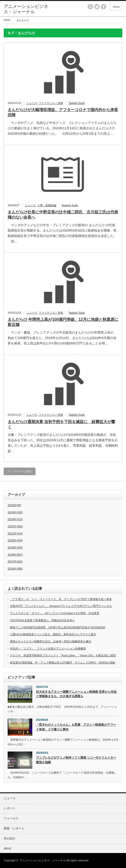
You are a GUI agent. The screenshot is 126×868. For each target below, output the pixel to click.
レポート (10, 808)
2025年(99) (14, 505)
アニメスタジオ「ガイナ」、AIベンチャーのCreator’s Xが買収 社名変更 (55, 613)
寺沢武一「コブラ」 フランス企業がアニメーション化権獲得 (48, 648)
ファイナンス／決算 (51, 103)
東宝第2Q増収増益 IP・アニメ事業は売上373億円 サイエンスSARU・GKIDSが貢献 (63, 662)
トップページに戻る (20, 471)
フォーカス (11, 818)
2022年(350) (15, 526)
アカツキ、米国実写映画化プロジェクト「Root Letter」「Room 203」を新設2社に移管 (63, 655)
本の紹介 (10, 839)
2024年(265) (15, 512)
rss (90, 7)
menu (116, 7)
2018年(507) (15, 555)
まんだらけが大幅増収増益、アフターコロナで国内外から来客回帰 (63, 112)
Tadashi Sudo (77, 103)
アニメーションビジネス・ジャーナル (26, 9)
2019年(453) (15, 547)
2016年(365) (15, 569)
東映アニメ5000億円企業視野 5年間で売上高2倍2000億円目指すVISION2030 (58, 627)
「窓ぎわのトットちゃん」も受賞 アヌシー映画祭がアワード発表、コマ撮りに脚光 (76, 727)
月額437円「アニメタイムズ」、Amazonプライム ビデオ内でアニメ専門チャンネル (61, 606)
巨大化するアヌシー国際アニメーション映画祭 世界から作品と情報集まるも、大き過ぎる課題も (76, 694)
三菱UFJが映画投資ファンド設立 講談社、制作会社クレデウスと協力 (53, 634)
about (7, 848)
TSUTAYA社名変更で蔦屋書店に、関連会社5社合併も (42, 620)
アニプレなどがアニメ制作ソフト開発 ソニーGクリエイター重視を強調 (76, 760)
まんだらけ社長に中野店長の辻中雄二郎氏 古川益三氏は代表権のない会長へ (63, 215)
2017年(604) (15, 561)
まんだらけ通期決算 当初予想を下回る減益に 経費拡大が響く (61, 424)
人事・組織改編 (47, 205)
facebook (104, 7)
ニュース (32, 103)
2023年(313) (15, 519)
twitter (97, 7)
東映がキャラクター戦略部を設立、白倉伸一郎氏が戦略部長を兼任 (51, 641)
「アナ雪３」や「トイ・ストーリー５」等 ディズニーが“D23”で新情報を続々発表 (61, 599)
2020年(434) (15, 540)
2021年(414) (15, 533)
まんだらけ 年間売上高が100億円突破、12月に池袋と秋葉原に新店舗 (63, 322)
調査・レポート (14, 828)
